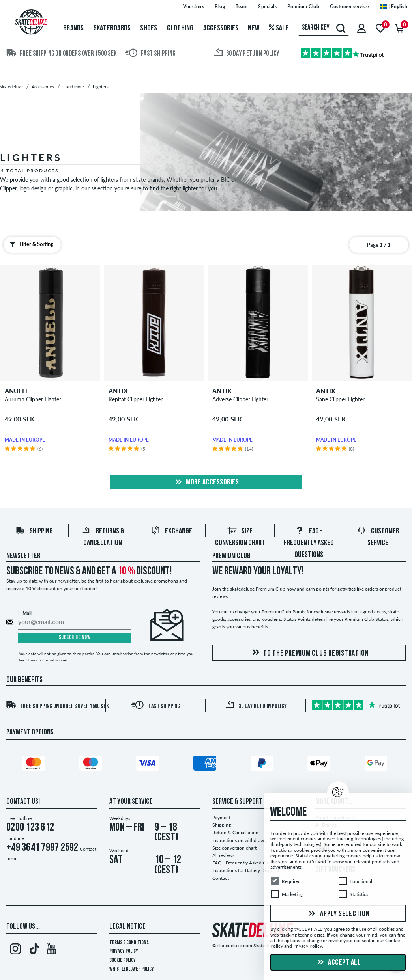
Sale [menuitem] (279, 28)
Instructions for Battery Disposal (246, 870)
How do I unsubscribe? (47, 660)
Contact (221, 878)
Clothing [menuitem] (180, 28)
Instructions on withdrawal (240, 840)
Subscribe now (75, 638)
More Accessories (206, 483)
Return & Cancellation (235, 832)
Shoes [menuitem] (149, 28)
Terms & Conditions (129, 943)
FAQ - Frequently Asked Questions (309, 543)
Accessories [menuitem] (221, 28)
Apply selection (338, 914)
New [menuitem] (254, 28)
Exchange (171, 531)
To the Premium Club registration (309, 653)
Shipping (34, 531)
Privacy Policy (124, 951)
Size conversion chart (234, 848)
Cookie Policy (123, 960)
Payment (221, 817)
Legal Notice (127, 927)
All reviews (223, 855)
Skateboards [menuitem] (112, 28)
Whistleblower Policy (132, 969)
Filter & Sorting (30, 244)
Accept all (338, 963)
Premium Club (231, 556)
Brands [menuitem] (74, 28)
